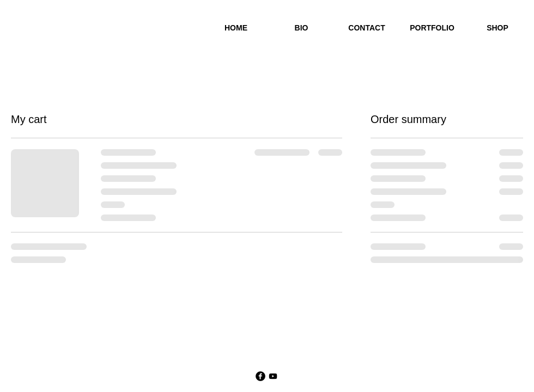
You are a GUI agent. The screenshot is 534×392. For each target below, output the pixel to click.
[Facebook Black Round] (260, 376)
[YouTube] (273, 376)
